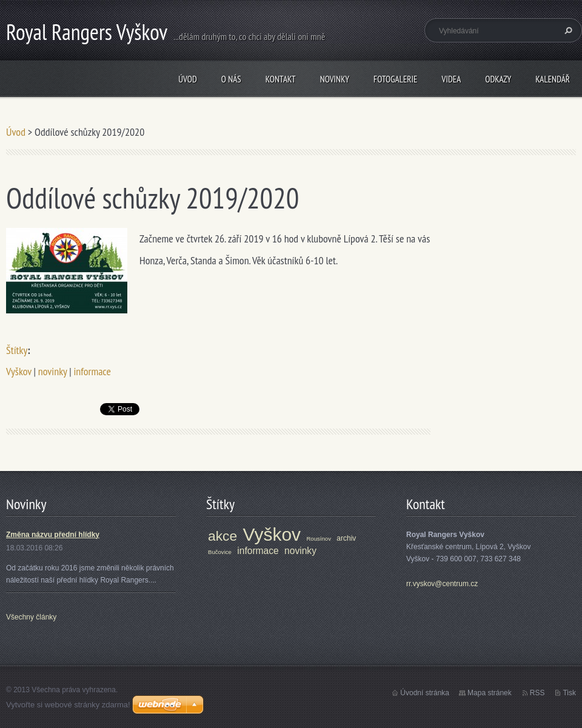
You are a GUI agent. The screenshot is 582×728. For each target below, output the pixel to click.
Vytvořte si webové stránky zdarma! (68, 705)
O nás (231, 79)
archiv (346, 538)
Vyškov (19, 371)
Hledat (567, 30)
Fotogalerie (395, 79)
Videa (451, 79)
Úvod (188, 79)
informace (92, 371)
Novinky (335, 79)
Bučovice (220, 552)
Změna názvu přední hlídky (53, 535)
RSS (537, 693)
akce (222, 536)
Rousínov (319, 539)
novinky (53, 371)
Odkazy (498, 79)
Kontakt (281, 79)
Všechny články (31, 617)
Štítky (17, 350)
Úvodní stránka (425, 693)
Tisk (569, 693)
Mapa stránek (490, 693)
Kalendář (553, 79)
